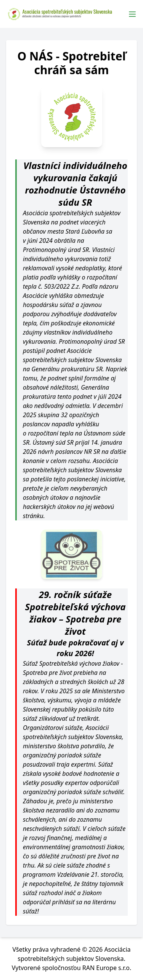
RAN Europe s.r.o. (107, 968)
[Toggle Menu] (132, 14)
